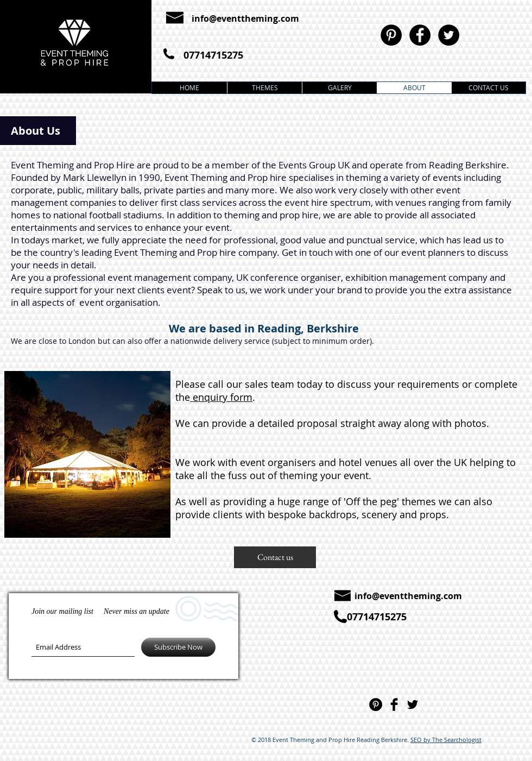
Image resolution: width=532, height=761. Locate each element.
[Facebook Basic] (394, 705)
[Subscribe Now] (178, 647)
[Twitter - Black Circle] (449, 35)
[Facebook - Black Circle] (420, 35)
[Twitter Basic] (413, 705)
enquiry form (221, 397)
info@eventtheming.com (245, 18)
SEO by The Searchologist (446, 740)
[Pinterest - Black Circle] (391, 35)
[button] (275, 557)
